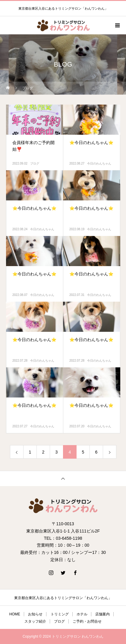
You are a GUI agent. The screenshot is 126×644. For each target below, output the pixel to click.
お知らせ (35, 614)
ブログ (35, 163)
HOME (15, 614)
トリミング (60, 614)
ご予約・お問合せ (87, 621)
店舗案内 (102, 614)
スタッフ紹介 (35, 621)
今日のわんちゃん (99, 163)
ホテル (82, 614)
